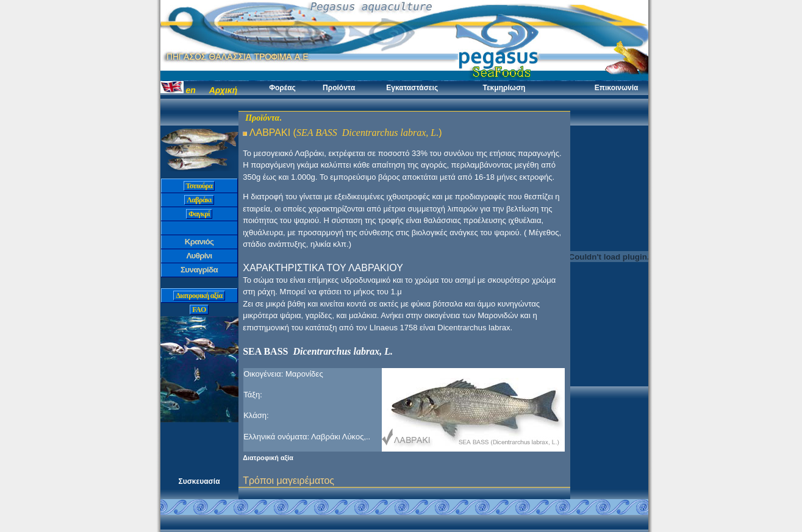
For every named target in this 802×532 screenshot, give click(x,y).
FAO (199, 310)
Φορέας (282, 88)
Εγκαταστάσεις (412, 88)
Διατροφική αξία (199, 296)
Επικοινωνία (617, 88)
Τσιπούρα (199, 186)
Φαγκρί (199, 214)
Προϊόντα (262, 118)
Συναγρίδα (199, 270)
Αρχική (224, 90)
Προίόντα (339, 88)
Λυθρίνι (199, 256)
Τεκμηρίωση (504, 88)
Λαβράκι (199, 200)
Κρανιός (199, 242)
